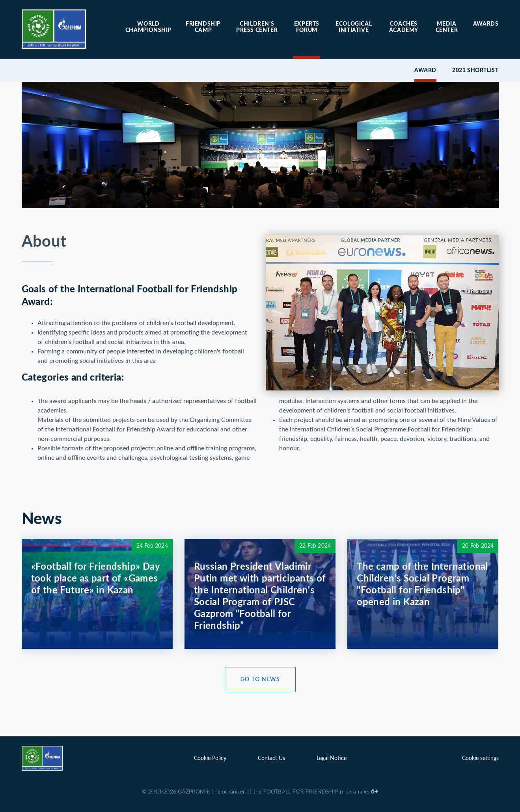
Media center (447, 27)
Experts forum (307, 27)
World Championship (148, 27)
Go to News (260, 680)
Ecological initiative (354, 27)
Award (425, 71)
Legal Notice (332, 758)
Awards (486, 24)
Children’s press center (257, 27)
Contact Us (271, 758)
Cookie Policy (210, 758)
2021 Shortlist (475, 71)
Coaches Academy (404, 27)
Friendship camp (203, 27)
